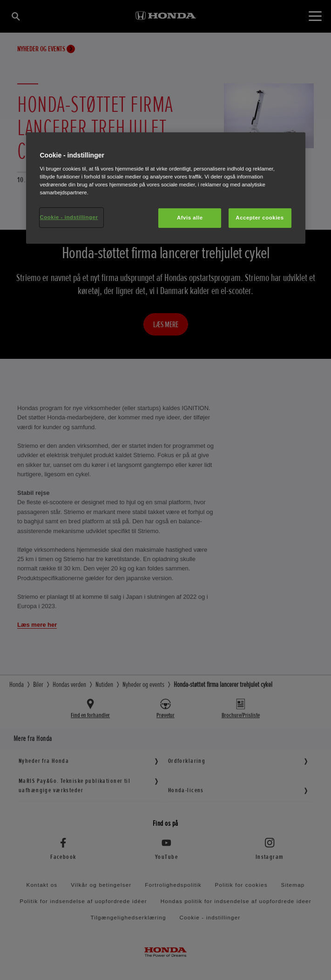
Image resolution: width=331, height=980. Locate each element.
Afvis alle (190, 218)
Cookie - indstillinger (69, 217)
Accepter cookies (260, 218)
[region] (166, 188)
